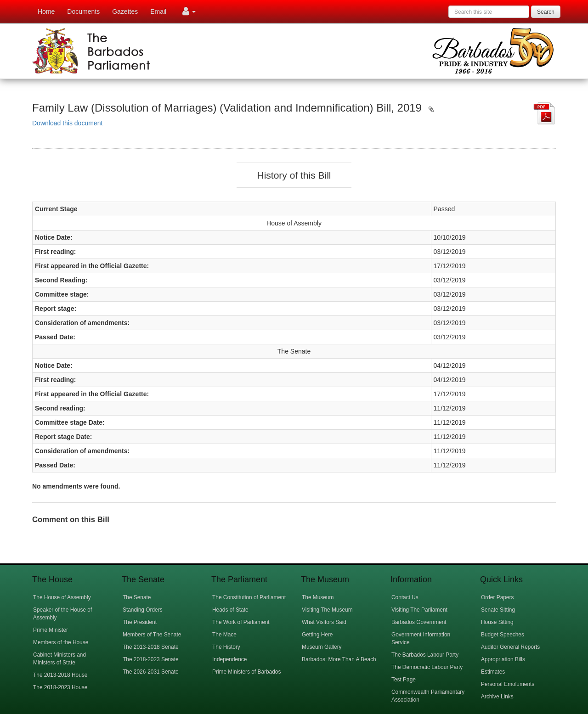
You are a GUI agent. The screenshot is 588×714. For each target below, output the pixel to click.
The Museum (318, 597)
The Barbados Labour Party (425, 655)
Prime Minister (51, 630)
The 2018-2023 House (60, 687)
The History (226, 647)
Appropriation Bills (503, 659)
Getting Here (317, 635)
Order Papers (497, 597)
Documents (83, 11)
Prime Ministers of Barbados (246, 672)
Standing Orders (143, 610)
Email (158, 11)
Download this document (67, 123)
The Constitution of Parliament (249, 597)
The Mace (224, 635)
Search (546, 12)
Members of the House (61, 642)
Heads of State (230, 610)
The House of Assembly (62, 597)
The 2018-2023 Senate (151, 659)
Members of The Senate (152, 635)
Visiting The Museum (327, 610)
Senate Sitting (498, 610)
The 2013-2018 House (60, 675)
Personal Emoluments (508, 684)
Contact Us (405, 597)
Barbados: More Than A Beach (339, 659)
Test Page (404, 680)
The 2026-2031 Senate (151, 672)
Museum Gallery (322, 647)
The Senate (137, 597)
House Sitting (497, 622)
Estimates (493, 672)
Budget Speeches (503, 635)
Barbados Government (419, 622)
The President (140, 622)
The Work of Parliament (241, 622)
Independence (229, 659)
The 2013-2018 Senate (151, 647)
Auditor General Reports (510, 647)
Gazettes (125, 11)
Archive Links (497, 697)
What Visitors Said (324, 622)
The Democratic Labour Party (427, 667)
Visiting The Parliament (419, 610)
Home (46, 11)
